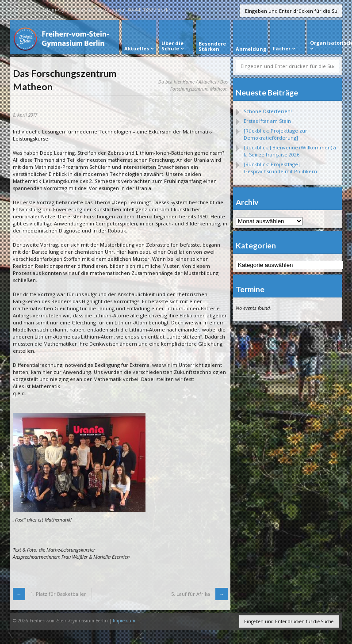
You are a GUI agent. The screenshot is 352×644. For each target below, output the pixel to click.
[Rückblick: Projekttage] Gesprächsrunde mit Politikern (280, 168)
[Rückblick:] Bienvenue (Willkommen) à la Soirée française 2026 (290, 151)
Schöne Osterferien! (268, 111)
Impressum (124, 621)
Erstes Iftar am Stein (267, 121)
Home (189, 82)
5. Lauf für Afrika (191, 594)
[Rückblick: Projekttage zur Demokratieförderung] (275, 134)
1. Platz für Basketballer (58, 594)
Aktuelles (207, 82)
